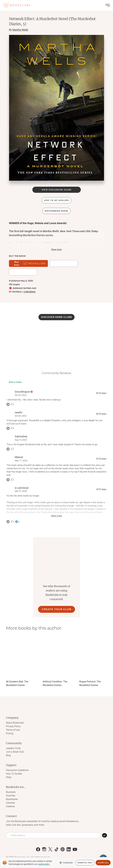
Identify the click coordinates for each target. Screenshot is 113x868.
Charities (11, 796)
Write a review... (16, 382)
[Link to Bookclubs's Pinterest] (63, 849)
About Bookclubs (15, 723)
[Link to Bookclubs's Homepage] (16, 5)
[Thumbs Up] (17, 522)
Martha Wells (20, 30)
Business (11, 792)
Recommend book (56, 211)
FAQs (9, 777)
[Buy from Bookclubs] (28, 263)
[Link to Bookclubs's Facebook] (38, 849)
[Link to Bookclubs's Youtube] (75, 849)
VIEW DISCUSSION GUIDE (56, 190)
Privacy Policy (13, 726)
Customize (66, 863)
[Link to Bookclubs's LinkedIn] (69, 849)
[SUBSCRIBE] (105, 835)
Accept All (103, 863)
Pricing (10, 733)
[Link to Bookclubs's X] (50, 849)
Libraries (10, 803)
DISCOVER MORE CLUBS (56, 317)
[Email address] (53, 835)
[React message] (8, 404)
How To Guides (14, 774)
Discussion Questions (17, 770)
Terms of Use (13, 730)
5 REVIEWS (30, 292)
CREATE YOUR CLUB (57, 609)
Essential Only (85, 863)
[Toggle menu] (108, 5)
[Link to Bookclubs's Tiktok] (56, 849)
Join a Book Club (15, 752)
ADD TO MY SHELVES (56, 200)
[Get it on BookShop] (64, 263)
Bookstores (12, 799)
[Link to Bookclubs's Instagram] (44, 849)
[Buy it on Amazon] (23, 272)
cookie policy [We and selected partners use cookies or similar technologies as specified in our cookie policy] (44, 864)
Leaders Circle (13, 748)
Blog (8, 755)
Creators (10, 806)
